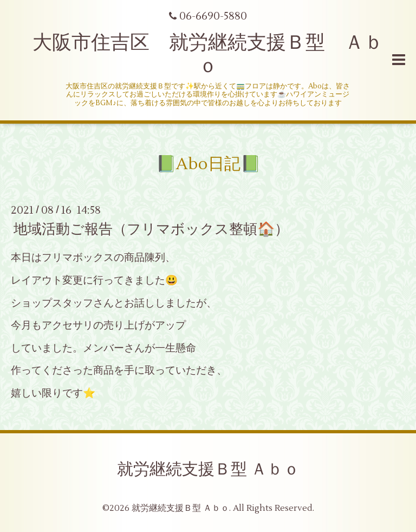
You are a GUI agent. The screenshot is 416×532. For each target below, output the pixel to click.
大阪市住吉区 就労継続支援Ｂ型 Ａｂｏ (208, 55)
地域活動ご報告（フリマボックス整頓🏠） (151, 229)
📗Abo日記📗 (208, 164)
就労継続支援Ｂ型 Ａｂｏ (208, 469)
